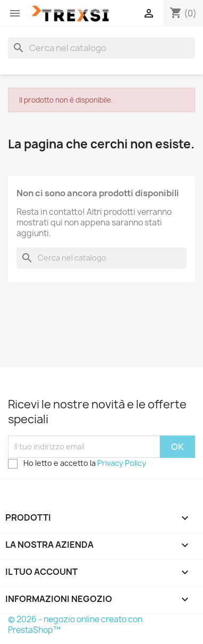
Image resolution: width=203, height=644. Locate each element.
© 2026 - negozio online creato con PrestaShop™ (75, 625)
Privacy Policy (122, 463)
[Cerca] (101, 48)
